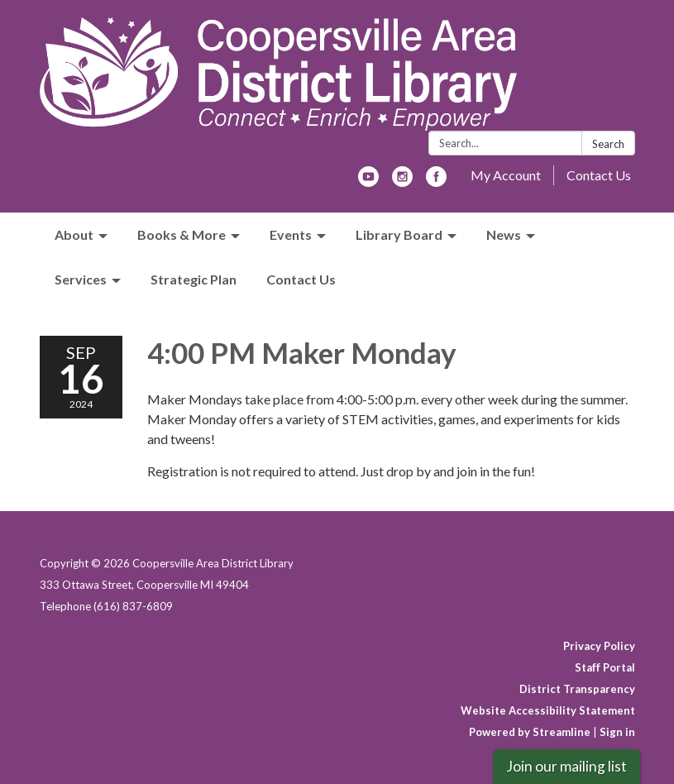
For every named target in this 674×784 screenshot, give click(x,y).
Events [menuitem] (291, 234)
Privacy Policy (599, 646)
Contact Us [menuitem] (301, 279)
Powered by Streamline (530, 732)
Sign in (617, 732)
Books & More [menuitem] (182, 234)
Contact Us (599, 175)
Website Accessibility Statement (548, 710)
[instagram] (402, 182)
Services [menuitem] (81, 279)
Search (608, 144)
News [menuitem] (504, 234)
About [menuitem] (74, 234)
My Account (506, 175)
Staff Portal (605, 667)
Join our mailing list (566, 766)
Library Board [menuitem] (399, 234)
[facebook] (436, 182)
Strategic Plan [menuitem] (194, 279)
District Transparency (577, 689)
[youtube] (368, 182)
